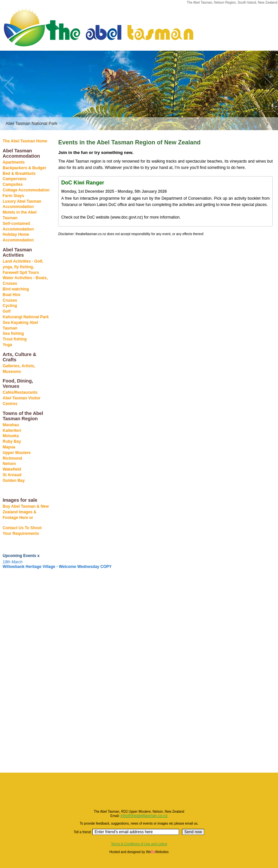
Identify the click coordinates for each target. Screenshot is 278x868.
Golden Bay (14, 481)
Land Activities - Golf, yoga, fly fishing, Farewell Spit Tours (23, 267)
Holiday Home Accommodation (18, 237)
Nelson (9, 464)
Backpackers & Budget (24, 168)
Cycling (10, 306)
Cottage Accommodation (26, 190)
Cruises (10, 300)
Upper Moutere (17, 453)
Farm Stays (13, 196)
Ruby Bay (12, 441)
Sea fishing (13, 333)
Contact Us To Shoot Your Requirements (22, 531)
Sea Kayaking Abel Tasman (20, 325)
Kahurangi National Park (26, 317)
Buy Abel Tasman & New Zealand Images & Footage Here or (26, 512)
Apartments (14, 162)
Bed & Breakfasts (19, 174)
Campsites (13, 184)
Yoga (7, 345)
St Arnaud (12, 475)
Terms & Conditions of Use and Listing (139, 844)
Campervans (15, 179)
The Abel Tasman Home (25, 141)
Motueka (11, 436)
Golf (7, 311)
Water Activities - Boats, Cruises (25, 281)
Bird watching (16, 289)
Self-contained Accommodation (18, 226)
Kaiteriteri (12, 431)
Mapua (9, 447)
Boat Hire (11, 295)
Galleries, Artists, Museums (19, 369)
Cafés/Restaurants (20, 392)
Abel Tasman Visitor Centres (22, 401)
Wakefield (12, 469)
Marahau (11, 425)
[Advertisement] (20, 673)
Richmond (12, 458)
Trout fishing (15, 339)
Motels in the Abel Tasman (20, 215)
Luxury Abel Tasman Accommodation (22, 204)
